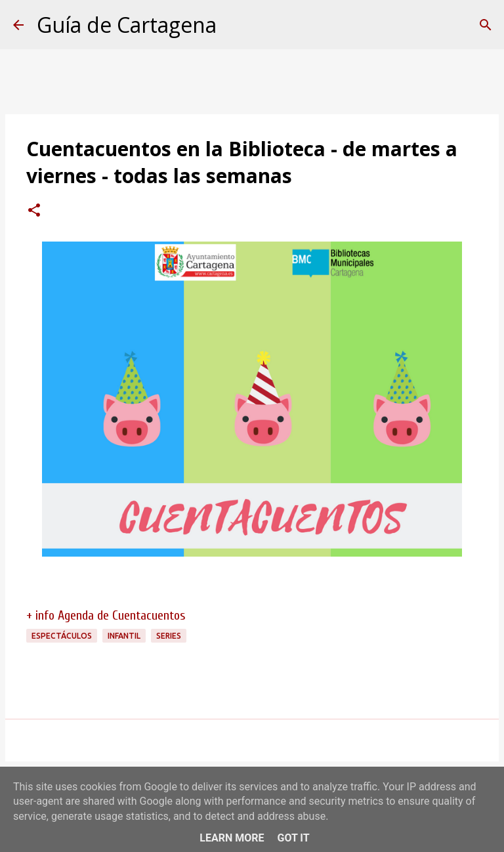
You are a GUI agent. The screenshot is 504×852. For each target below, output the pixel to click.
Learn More (232, 838)
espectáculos (62, 636)
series (169, 636)
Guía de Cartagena (127, 25)
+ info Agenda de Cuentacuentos (106, 615)
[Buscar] (486, 25)
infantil (124, 636)
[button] (34, 211)
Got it (293, 838)
